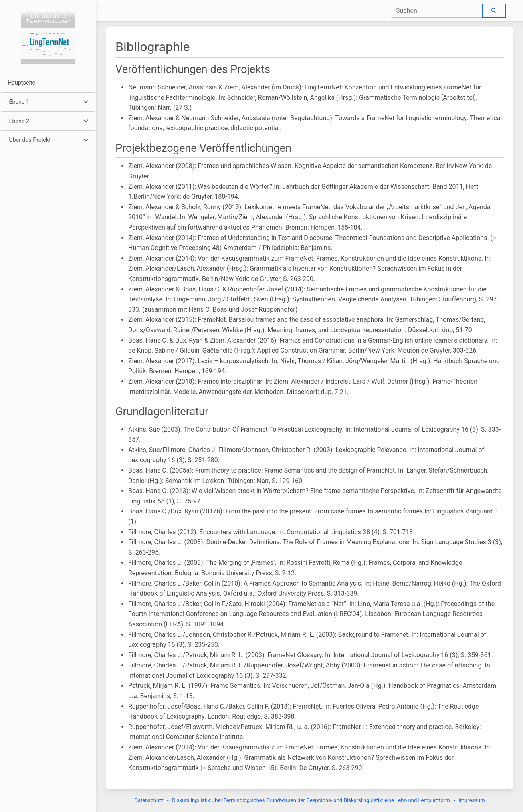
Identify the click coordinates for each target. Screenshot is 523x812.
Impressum (472, 800)
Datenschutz (149, 800)
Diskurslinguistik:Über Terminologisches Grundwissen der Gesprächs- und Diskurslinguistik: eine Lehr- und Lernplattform (311, 800)
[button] (48, 102)
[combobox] (437, 11)
